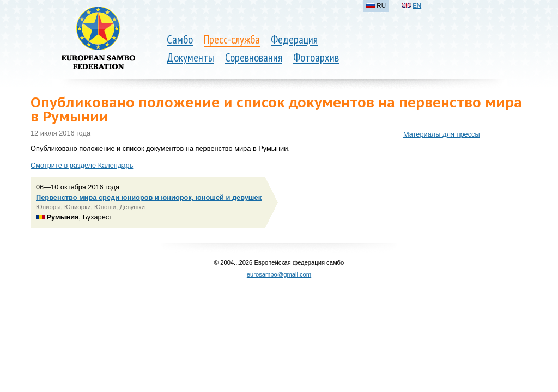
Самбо (180, 39)
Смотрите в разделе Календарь (82, 165)
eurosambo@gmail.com (279, 274)
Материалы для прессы (442, 134)
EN (417, 5)
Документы (190, 57)
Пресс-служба (232, 39)
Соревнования (254, 57)
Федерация (294, 39)
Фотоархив (316, 57)
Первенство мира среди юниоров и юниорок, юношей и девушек (149, 197)
